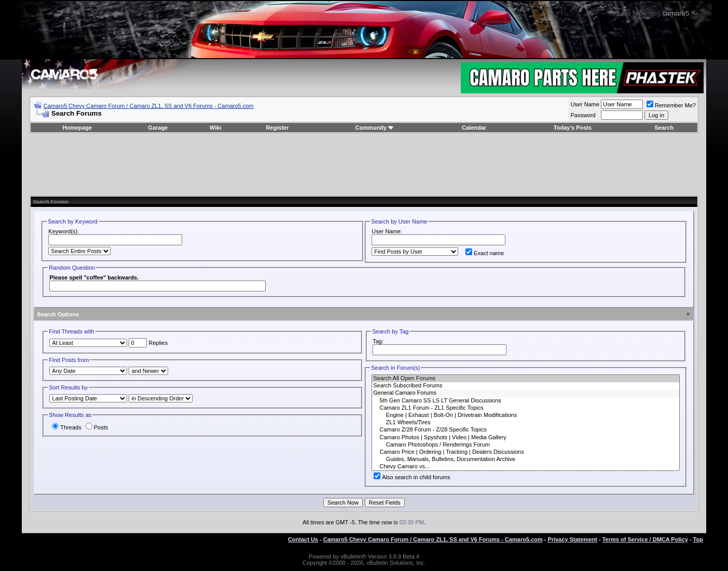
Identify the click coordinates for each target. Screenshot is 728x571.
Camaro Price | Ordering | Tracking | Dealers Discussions (525, 452)
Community (375, 128)
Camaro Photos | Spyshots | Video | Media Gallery (525, 438)
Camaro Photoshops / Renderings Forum (525, 445)
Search (664, 128)
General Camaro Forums (525, 393)
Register (277, 128)
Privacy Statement (573, 539)
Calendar (474, 128)
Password (583, 115)
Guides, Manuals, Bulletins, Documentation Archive (525, 459)
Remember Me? (671, 105)
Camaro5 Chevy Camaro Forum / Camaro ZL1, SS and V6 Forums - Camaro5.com (149, 106)
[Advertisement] (364, 164)
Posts (97, 427)
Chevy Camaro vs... (525, 467)
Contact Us (303, 539)
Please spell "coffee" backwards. (94, 277)
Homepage (77, 128)
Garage (158, 128)
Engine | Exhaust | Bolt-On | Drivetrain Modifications (525, 415)
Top (698, 539)
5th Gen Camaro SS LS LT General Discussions (525, 401)
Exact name (485, 253)
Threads (66, 427)
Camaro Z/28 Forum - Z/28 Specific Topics (525, 430)
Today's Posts (573, 128)
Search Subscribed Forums (525, 386)
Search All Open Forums (525, 379)
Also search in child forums (412, 477)
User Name (585, 104)
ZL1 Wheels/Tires (525, 423)
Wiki (216, 128)
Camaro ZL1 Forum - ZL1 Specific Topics (525, 408)
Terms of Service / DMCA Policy (645, 539)
